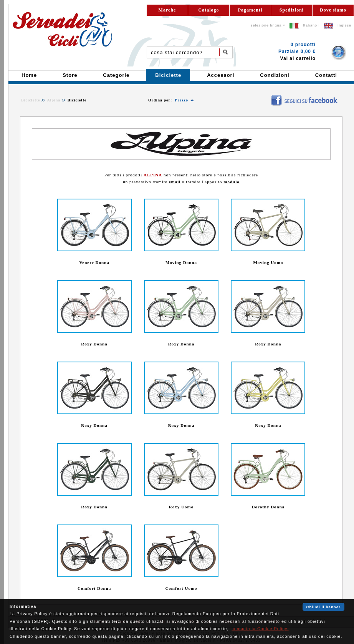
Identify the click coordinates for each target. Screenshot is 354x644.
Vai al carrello (298, 58)
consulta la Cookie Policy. (260, 629)
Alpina (54, 100)
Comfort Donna (94, 588)
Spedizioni (292, 10)
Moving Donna (181, 262)
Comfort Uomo (181, 588)
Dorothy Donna (268, 507)
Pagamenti (250, 10)
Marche (167, 10)
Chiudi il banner (323, 607)
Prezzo (181, 100)
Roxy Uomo (181, 507)
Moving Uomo (268, 262)
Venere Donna (94, 262)
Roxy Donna (94, 344)
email (175, 182)
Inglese (344, 25)
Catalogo (209, 10)
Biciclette (31, 100)
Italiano (310, 25)
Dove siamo (333, 10)
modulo (231, 182)
